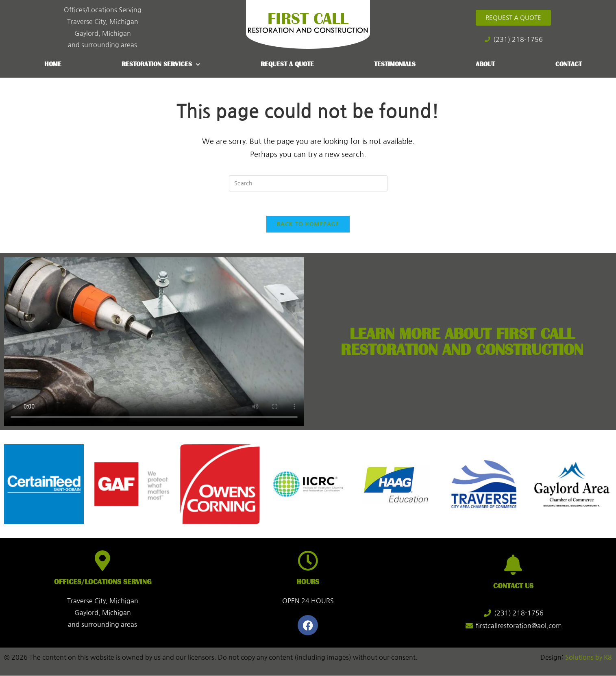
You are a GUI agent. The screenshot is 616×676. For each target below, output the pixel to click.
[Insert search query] (308, 183)
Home (53, 64)
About (485, 64)
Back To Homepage (308, 225)
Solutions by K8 (589, 658)
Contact (569, 64)
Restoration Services (161, 64)
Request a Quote (287, 64)
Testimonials (395, 64)
